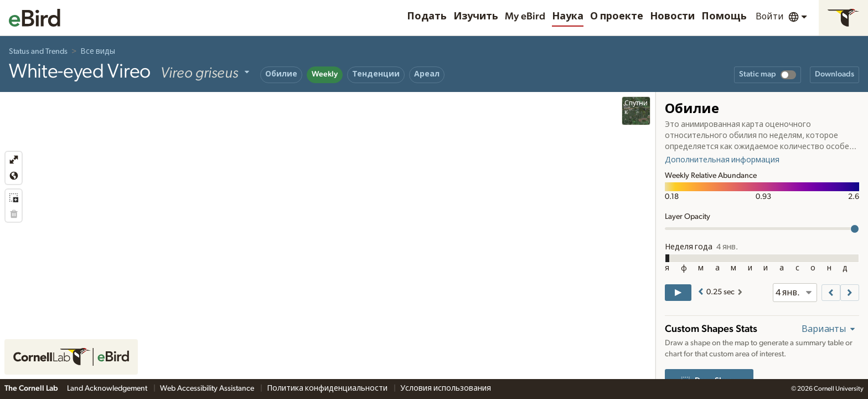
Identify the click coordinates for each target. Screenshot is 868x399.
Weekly (325, 74)
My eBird (525, 17)
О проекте (617, 17)
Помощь (724, 17)
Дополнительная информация (722, 160)
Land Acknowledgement (108, 388)
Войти (770, 17)
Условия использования (446, 388)
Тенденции (376, 74)
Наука (568, 17)
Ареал (427, 74)
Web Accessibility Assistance (208, 388)
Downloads (835, 74)
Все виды (98, 52)
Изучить (476, 17)
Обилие (281, 74)
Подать (427, 17)
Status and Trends (38, 52)
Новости (672, 17)
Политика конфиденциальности (328, 388)
